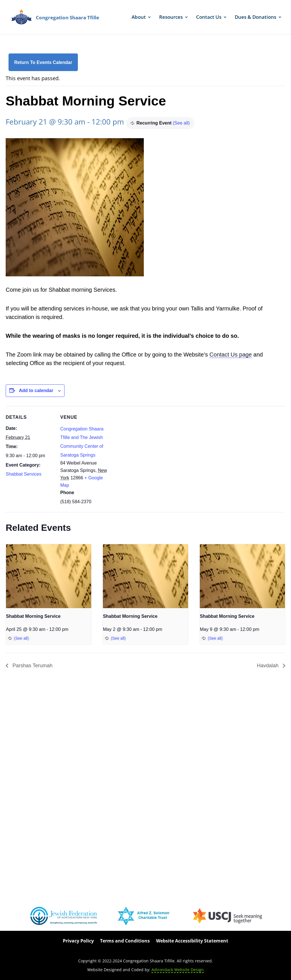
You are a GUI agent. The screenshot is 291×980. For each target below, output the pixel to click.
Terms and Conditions (125, 941)
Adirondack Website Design (178, 970)
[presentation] (49, 576)
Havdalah (268, 666)
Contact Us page (231, 355)
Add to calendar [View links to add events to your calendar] (36, 390)
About (139, 18)
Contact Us (209, 18)
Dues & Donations (255, 18)
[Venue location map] (145, 445)
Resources (171, 18)
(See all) (181, 123)
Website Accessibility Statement (192, 941)
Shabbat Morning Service (33, 616)
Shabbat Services (23, 474)
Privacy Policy (78, 941)
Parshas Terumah (32, 666)
